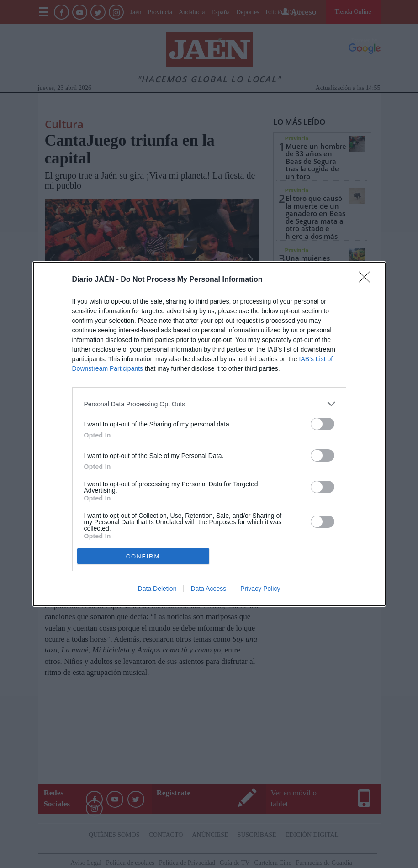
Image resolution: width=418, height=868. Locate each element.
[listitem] (209, 404)
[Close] (367, 280)
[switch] (323, 424)
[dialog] (209, 434)
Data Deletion (157, 589)
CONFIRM (143, 556)
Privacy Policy (260, 589)
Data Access (208, 589)
